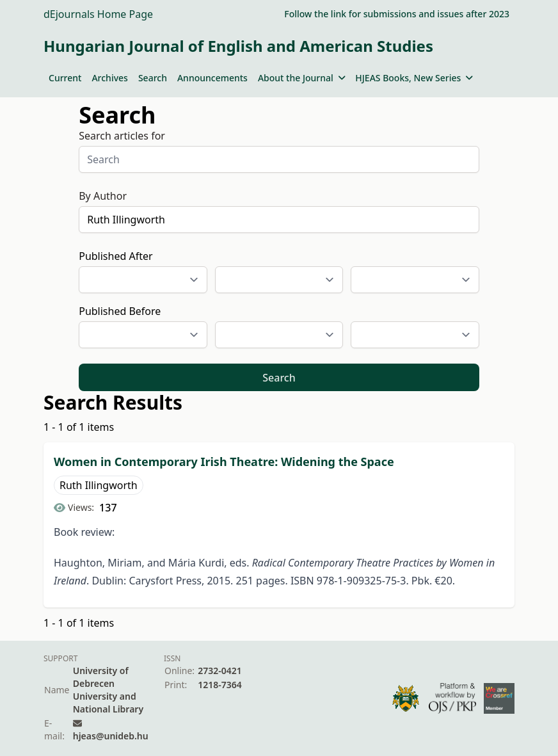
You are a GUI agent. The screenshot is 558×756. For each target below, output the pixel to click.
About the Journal (301, 78)
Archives (109, 78)
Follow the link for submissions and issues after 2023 (397, 14)
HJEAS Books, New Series (414, 78)
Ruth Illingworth (99, 485)
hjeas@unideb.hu (111, 736)
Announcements (212, 78)
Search (153, 78)
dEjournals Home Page (98, 14)
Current (65, 78)
